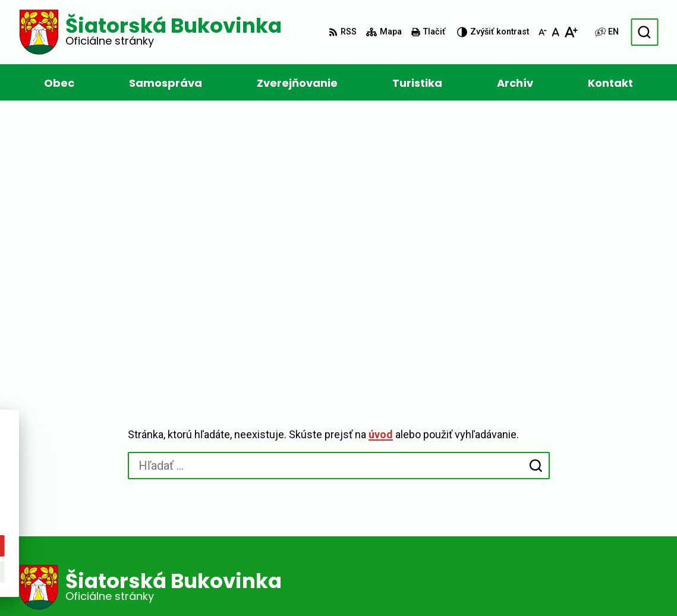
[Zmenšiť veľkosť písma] (543, 32)
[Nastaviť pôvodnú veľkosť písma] (555, 32)
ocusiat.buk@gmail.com (376, 529)
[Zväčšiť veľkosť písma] (571, 32)
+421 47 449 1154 (361, 515)
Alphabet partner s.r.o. (182, 584)
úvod (381, 166)
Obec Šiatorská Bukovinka (371, 584)
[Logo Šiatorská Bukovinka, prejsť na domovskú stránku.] (150, 32)
